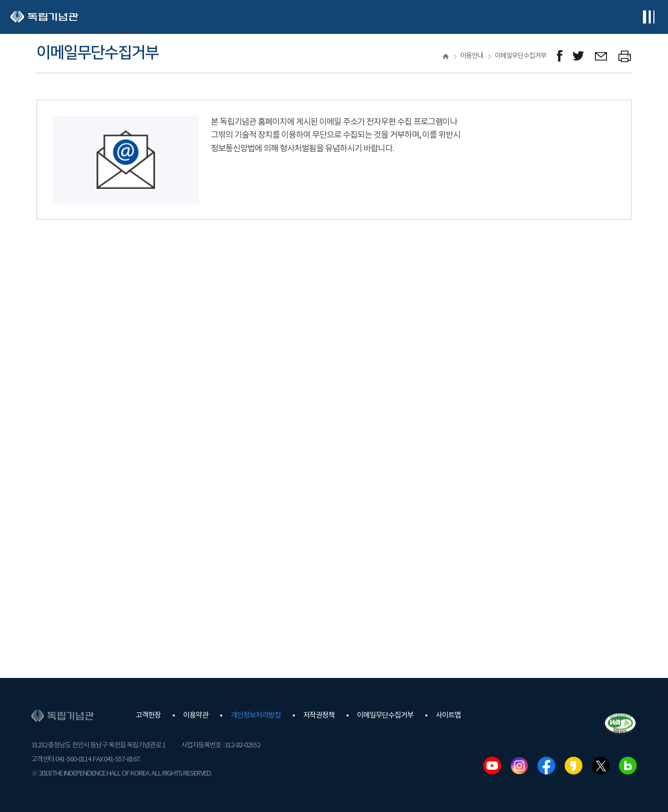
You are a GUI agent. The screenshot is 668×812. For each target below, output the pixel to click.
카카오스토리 (574, 766)
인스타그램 (519, 766)
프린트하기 (625, 56)
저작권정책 (319, 716)
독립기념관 (44, 17)
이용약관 (196, 716)
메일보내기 (601, 56)
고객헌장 (148, 716)
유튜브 (492, 766)
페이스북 (546, 766)
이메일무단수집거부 (385, 716)
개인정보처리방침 (256, 716)
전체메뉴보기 (648, 17)
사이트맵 (448, 716)
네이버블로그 (628, 766)
